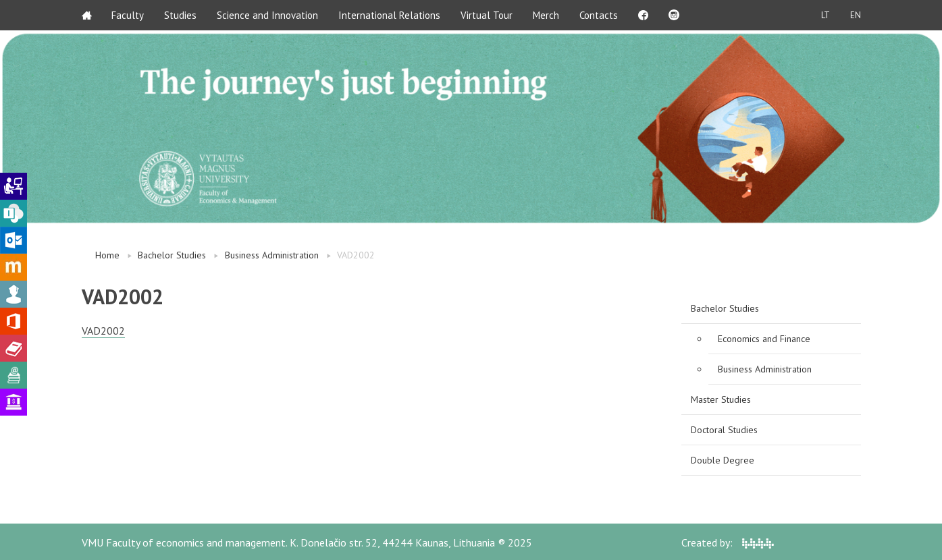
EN (856, 15)
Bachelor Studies (172, 255)
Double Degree (723, 460)
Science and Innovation (268, 15)
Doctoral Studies (724, 430)
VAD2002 (103, 331)
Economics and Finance (764, 339)
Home (107, 255)
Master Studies (721, 399)
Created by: (728, 542)
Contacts (599, 15)
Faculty (128, 15)
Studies (181, 15)
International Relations (390, 15)
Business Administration (272, 255)
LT (826, 15)
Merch (547, 15)
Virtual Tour (487, 15)
